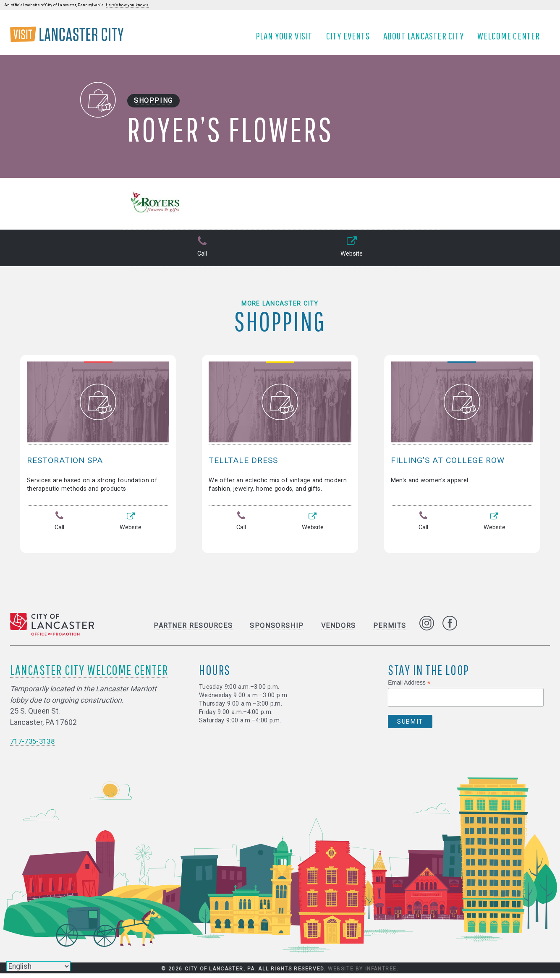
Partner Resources (193, 631)
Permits (390, 631)
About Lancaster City (427, 39)
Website (351, 254)
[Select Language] (38, 966)
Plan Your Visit (287, 39)
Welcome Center (512, 39)
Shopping (153, 107)
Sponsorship (277, 631)
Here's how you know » (127, 5)
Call (201, 254)
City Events (351, 39)
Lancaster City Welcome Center (89, 675)
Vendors (339, 631)
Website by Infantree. (363, 973)
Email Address (409, 688)
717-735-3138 (34, 746)
